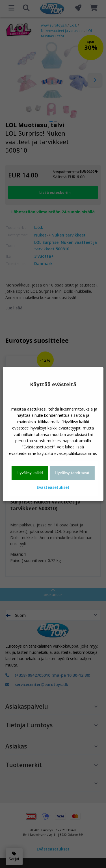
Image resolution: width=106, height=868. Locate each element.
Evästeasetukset (53, 487)
